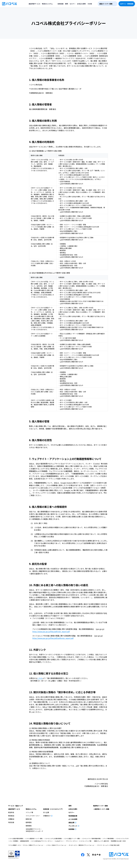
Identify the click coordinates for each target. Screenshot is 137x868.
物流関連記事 (73, 816)
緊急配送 (11, 816)
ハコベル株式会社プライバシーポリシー (42, 841)
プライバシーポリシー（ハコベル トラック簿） (79, 841)
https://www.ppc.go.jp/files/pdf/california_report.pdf (53, 638)
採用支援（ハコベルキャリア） (53, 809)
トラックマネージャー (33, 816)
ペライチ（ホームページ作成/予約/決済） (108, 845)
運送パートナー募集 (106, 4)
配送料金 (11, 812)
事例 (67, 4)
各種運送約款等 (24, 841)
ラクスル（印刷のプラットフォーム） (33, 845)
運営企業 (72, 822)
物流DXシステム (47, 4)
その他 (90, 4)
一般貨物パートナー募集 (101, 809)
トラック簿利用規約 (108, 838)
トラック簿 (29, 812)
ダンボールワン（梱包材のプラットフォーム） (82, 845)
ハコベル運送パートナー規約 (72, 838)
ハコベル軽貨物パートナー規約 (34, 838)
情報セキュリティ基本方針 (102, 841)
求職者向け (47, 816)
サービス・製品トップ (16, 806)
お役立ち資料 (81, 4)
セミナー (73, 4)
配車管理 (29, 822)
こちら (40, 678)
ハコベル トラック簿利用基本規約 (91, 838)
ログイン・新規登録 (127, 4)
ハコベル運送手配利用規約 (16, 838)
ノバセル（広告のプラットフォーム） (56, 845)
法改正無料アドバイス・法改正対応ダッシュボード (34, 830)
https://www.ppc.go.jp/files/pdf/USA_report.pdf (51, 632)
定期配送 (11, 819)
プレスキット (73, 826)
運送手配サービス (34, 4)
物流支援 (11, 822)
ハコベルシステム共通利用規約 (53, 838)
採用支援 (61, 4)
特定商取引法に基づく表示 (118, 841)
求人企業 (46, 812)
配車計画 (29, 819)
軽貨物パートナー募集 (100, 806)
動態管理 (29, 826)
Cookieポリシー (59, 841)
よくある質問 (73, 819)
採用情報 (72, 829)
